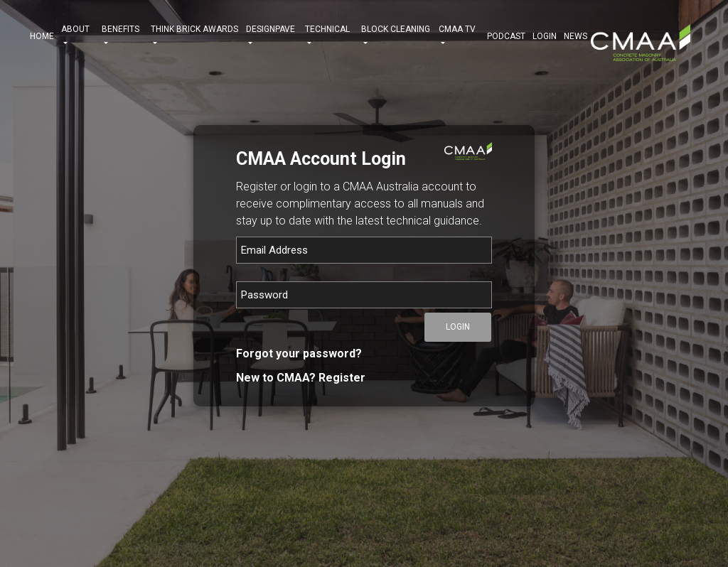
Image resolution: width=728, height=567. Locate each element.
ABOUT (78, 36)
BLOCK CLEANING (397, 36)
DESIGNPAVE (272, 36)
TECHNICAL (329, 36)
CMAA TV (459, 36)
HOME (42, 36)
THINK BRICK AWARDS (194, 36)
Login (545, 36)
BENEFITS (123, 36)
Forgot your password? (299, 353)
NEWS (576, 36)
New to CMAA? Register (301, 378)
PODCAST (506, 36)
